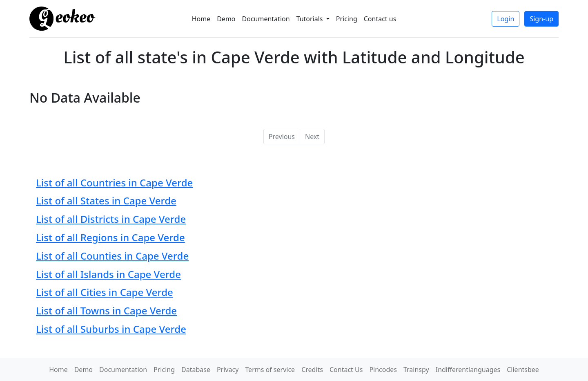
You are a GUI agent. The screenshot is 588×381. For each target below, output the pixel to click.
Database (196, 370)
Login (506, 19)
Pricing (347, 19)
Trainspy (416, 370)
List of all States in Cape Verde (106, 201)
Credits (312, 370)
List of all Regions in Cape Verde (110, 237)
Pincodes (383, 370)
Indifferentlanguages (468, 370)
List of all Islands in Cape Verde (108, 274)
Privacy (228, 370)
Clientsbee (523, 370)
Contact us (380, 19)
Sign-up (541, 19)
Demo (226, 19)
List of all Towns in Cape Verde (106, 310)
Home (201, 19)
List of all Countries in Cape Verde (114, 183)
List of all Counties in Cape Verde (112, 256)
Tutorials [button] (311, 19)
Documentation (266, 19)
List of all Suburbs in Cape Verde (111, 329)
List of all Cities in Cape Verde (105, 292)
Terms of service (270, 370)
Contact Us (346, 370)
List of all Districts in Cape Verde (111, 219)
